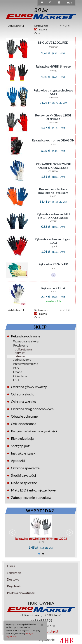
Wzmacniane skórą (26, 341)
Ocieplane (20, 376)
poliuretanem (23, 349)
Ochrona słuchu (23, 394)
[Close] (41, 625)
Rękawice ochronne (26, 336)
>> (69, 26)
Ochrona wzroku (24, 401)
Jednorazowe (22, 359)
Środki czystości (23, 475)
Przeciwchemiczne (26, 364)
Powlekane (21, 345)
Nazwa (43, 29)
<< (61, 26)
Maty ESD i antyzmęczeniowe (33, 490)
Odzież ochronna (24, 424)
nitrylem (20, 353)
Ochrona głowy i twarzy (29, 387)
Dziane (18, 372)
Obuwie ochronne (24, 416)
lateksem (21, 356)
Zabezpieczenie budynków (31, 497)
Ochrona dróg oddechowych (32, 409)
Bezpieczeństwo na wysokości (34, 431)
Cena (37, 33)
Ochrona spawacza (25, 468)
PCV (16, 368)
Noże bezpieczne (24, 483)
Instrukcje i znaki (24, 453)
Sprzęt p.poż (20, 446)
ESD (16, 380)
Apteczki (18, 461)
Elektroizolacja (22, 438)
